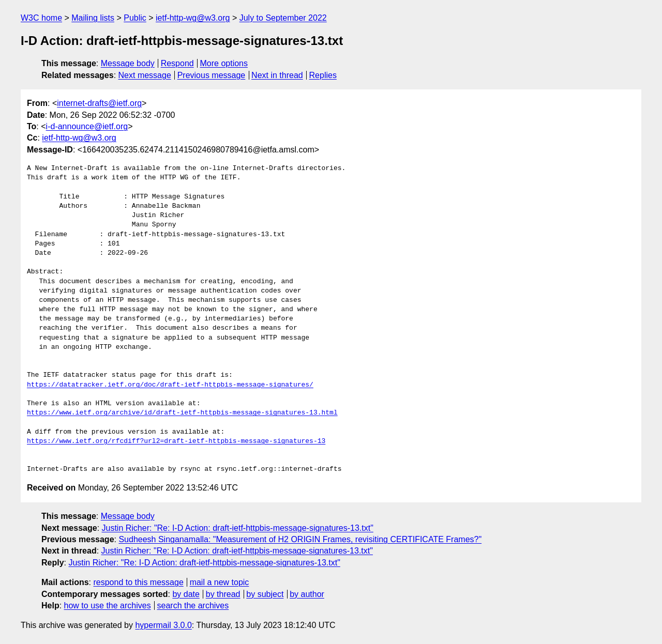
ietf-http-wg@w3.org (193, 18)
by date (186, 594)
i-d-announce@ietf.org (87, 126)
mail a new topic (220, 582)
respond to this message (138, 582)
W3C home (41, 18)
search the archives (193, 605)
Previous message (212, 75)
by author (307, 594)
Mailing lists (93, 18)
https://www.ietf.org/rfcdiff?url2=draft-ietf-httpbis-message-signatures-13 (176, 441)
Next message (145, 75)
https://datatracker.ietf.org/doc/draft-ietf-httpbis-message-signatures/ (170, 385)
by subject (265, 594)
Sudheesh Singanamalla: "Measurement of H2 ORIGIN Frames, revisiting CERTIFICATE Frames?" (300, 539)
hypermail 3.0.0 (163, 625)
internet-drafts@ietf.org (99, 103)
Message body (128, 63)
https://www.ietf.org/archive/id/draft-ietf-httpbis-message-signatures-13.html (182, 413)
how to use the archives (108, 605)
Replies (323, 75)
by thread (223, 594)
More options (224, 63)
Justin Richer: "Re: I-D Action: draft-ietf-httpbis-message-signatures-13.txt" (238, 528)
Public (135, 18)
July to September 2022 (283, 18)
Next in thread (277, 75)
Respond (177, 63)
